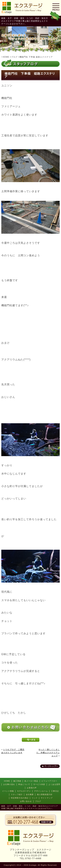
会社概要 (30, 794)
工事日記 (55, 791)
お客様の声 (32, 788)
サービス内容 (39, 784)
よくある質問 (54, 784)
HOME (7, 781)
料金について (24, 784)
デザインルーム (41, 791)
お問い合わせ (26, 801)
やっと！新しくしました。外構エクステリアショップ (48, 753)
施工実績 (17, 781)
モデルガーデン (24, 791)
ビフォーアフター (49, 781)
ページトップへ (51, 766)
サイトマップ (47, 798)
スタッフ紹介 (17, 794)
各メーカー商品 (31, 781)
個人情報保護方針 (45, 794)
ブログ (38, 801)
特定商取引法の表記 (20, 798)
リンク (35, 798)
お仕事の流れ (9, 784)
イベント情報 (8, 791)
